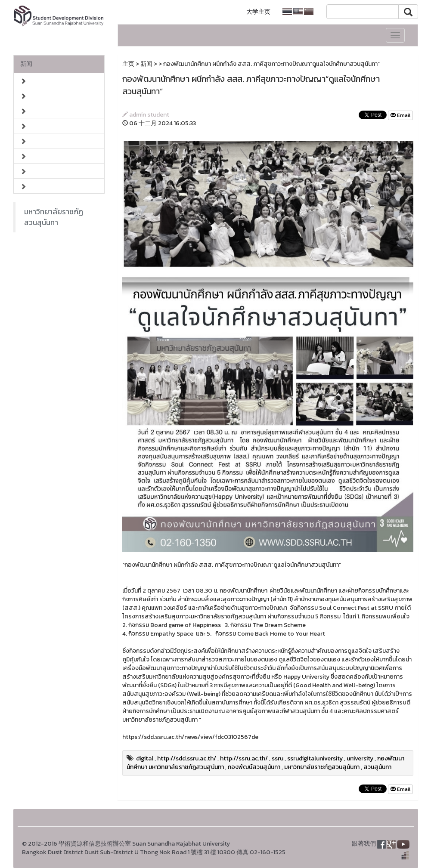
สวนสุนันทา (377, 767)
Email (400, 115)
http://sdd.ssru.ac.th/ (187, 758)
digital (145, 758)
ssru (278, 758)
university (360, 758)
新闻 (26, 64)
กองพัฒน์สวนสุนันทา (254, 767)
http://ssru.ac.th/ (244, 758)
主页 (128, 64)
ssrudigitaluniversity (315, 758)
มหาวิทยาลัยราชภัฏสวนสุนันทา (54, 217)
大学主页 (258, 12)
